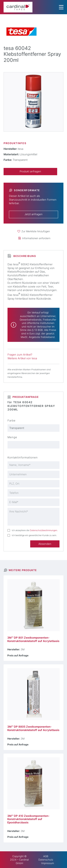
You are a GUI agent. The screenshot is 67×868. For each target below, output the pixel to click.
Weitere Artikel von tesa (22, 358)
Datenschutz (46, 860)
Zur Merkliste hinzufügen (36, 231)
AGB (46, 856)
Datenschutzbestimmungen (44, 530)
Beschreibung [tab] (24, 256)
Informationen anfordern (36, 238)
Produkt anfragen (30, 171)
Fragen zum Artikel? (20, 355)
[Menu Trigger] (61, 7)
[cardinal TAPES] (18, 7)
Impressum (48, 863)
